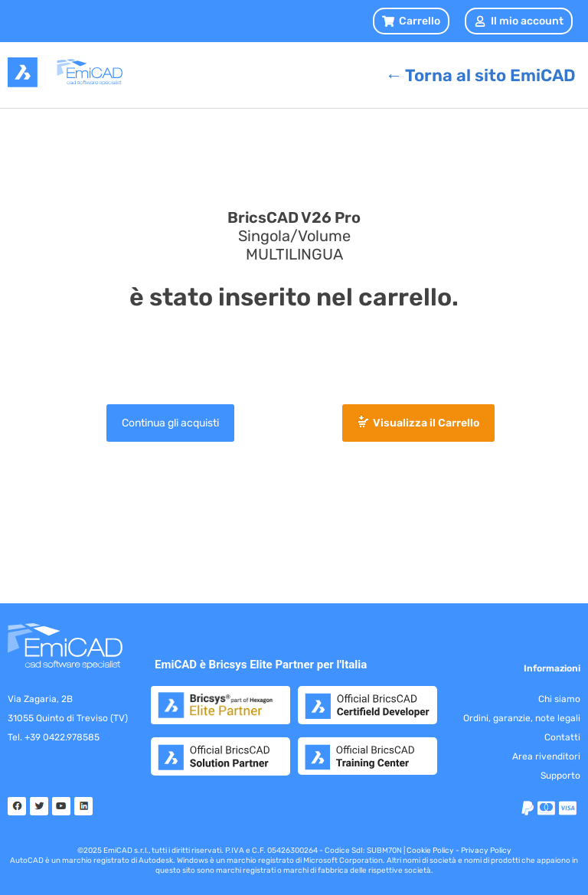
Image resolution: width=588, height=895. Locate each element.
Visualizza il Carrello (426, 423)
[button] (411, 21)
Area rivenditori (546, 756)
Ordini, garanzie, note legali (522, 718)
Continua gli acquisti (170, 423)
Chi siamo (559, 699)
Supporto (560, 776)
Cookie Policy (430, 851)
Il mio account (519, 21)
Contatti (562, 737)
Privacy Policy (486, 851)
